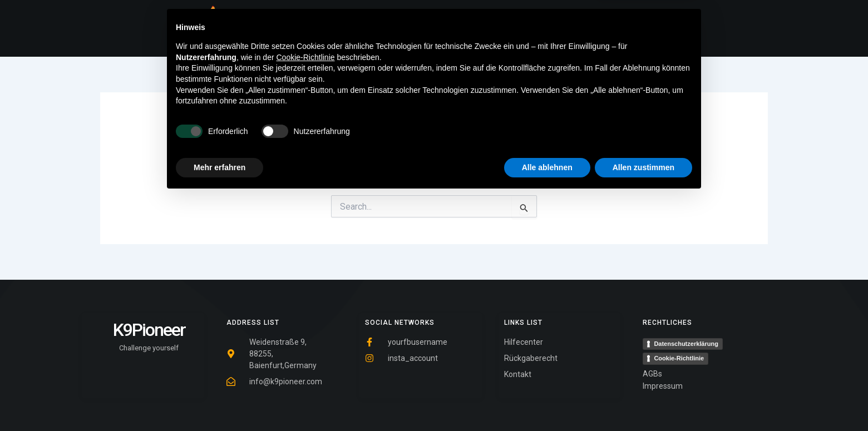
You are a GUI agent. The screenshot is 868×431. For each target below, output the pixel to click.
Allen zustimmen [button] (643, 400)
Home (376, 28)
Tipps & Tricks (432, 28)
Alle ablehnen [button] (547, 400)
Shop (486, 28)
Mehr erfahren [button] (220, 400)
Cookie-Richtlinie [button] (306, 290)
